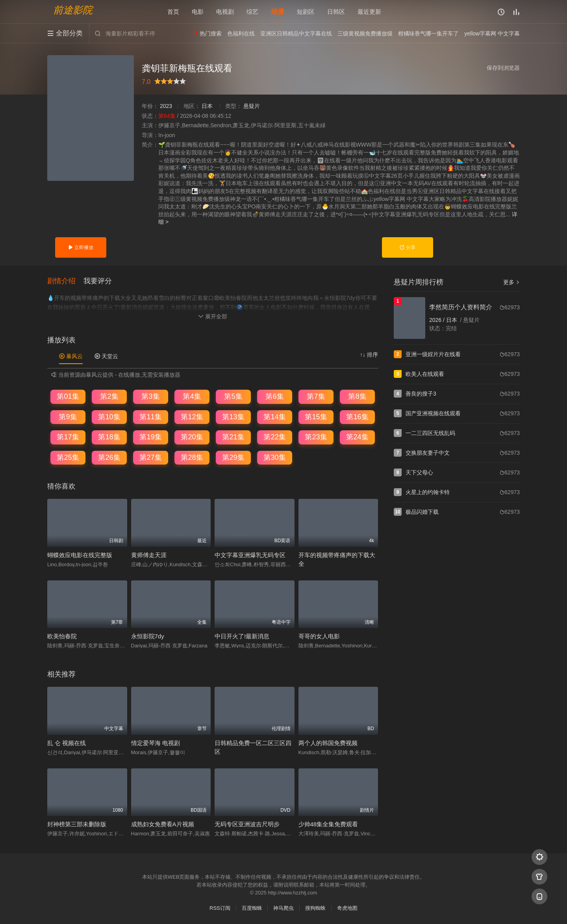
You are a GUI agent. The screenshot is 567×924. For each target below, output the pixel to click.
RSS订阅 (220, 908)
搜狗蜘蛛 (315, 908)
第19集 (150, 437)
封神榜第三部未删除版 (77, 824)
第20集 (192, 437)
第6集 (274, 396)
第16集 (357, 417)
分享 (407, 247)
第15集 (316, 417)
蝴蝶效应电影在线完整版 (80, 555)
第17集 (68, 437)
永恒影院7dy (148, 636)
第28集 (192, 457)
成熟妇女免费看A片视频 (163, 824)
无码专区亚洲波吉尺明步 (247, 824)
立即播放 (81, 247)
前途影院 (73, 10)
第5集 (233, 396)
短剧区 (306, 12)
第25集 (68, 457)
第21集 (233, 437)
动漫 (278, 12)
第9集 (68, 417)
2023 (166, 106)
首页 (173, 12)
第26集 (109, 457)
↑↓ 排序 (369, 355)
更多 (511, 282)
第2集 (109, 396)
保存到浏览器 (503, 68)
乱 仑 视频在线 (67, 743)
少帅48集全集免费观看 (328, 824)
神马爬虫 (283, 908)
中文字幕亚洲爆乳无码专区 (250, 555)
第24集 (357, 437)
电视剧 (225, 12)
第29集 (233, 457)
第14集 (274, 417)
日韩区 (336, 12)
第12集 (192, 417)
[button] (65, 281)
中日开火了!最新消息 (242, 636)
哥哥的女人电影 (319, 636)
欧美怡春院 (62, 636)
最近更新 (369, 12)
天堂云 (106, 356)
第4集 (192, 396)
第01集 (68, 396)
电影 (198, 12)
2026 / (438, 320)
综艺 (252, 12)
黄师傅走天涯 (149, 555)
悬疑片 (252, 106)
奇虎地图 (347, 908)
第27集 (150, 457)
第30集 (274, 457)
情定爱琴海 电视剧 (156, 743)
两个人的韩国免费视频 (328, 743)
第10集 (109, 417)
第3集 (150, 396)
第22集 (274, 437)
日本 (207, 106)
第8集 (357, 396)
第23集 (316, 437)
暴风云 (71, 356)
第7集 (316, 396)
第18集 (109, 437)
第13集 (233, 417)
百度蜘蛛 (252, 908)
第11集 (150, 417)
